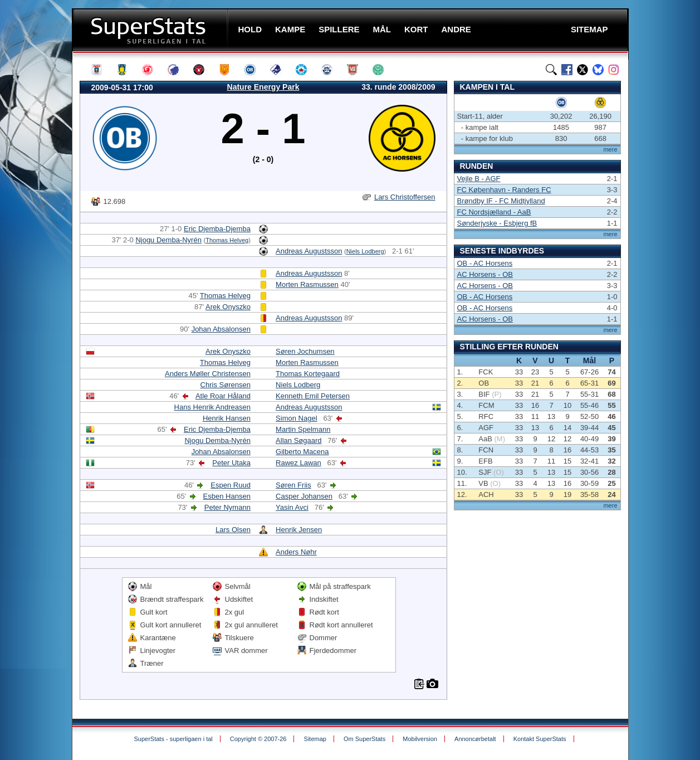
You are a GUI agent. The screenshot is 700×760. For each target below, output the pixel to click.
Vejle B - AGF (479, 179)
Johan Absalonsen (221, 329)
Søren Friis (293, 485)
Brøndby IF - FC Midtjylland (501, 201)
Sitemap (315, 739)
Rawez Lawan (298, 463)
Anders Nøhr (296, 552)
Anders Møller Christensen (208, 374)
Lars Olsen (233, 530)
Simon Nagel (296, 418)
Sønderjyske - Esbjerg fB (497, 223)
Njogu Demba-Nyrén (168, 240)
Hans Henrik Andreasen (212, 407)
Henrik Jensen (299, 530)
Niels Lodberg (365, 251)
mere (610, 149)
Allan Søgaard (298, 440)
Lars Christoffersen (405, 197)
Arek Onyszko (228, 307)
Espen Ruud (231, 485)
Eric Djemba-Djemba (217, 229)
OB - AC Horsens (485, 263)
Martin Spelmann (303, 429)
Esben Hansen (227, 496)
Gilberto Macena (302, 452)
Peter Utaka (231, 463)
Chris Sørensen (226, 385)
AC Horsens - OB (485, 274)
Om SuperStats (364, 739)
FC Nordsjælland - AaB (494, 212)
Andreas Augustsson (309, 251)
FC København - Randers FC (504, 190)
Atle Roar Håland (223, 396)
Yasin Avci (292, 507)
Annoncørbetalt (475, 739)
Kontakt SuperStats (540, 739)
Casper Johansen (304, 496)
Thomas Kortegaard (308, 374)
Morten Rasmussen (307, 284)
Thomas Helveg (227, 240)
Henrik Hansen (227, 418)
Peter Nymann (227, 507)
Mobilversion (420, 739)
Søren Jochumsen (305, 351)
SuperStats (151, 30)
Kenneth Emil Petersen (313, 396)
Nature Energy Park (263, 87)
